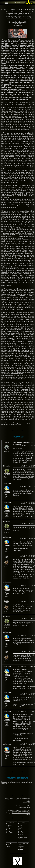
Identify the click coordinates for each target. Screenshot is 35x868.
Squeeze (20, 849)
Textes (23, 822)
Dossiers (13, 10)
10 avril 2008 (27, 807)
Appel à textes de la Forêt (25, 10)
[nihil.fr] (20, 845)
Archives (20, 834)
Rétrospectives (22, 837)
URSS (8, 846)
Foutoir (8, 831)
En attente (21, 825)
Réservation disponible (18, 22)
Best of (20, 831)
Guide (8, 824)
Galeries (9, 830)
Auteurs (20, 839)
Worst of (20, 833)
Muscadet (19, 26)
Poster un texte (22, 824)
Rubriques (21, 827)
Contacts (9, 825)
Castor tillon (7, 557)
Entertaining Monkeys (21, 847)
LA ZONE (4, 10)
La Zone (18, 2)
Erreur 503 (9, 833)
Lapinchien (7, 483)
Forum (8, 828)
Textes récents (10, 845)
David (7, 442)
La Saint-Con (10, 827)
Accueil (12, 822)
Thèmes (20, 830)
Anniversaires (22, 836)
